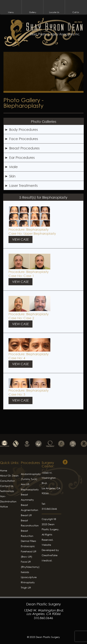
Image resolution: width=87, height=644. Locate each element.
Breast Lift (26, 515)
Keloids (25, 572)
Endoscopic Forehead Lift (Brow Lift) (29, 551)
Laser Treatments (23, 185)
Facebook (43, 629)
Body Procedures (24, 129)
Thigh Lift (26, 588)
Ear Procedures (22, 157)
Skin (12, 176)
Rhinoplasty (28, 582)
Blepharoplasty (37, 229)
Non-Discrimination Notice (8, 501)
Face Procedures (24, 139)
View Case (20, 239)
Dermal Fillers (28, 541)
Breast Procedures (24, 148)
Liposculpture (29, 577)
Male (13, 167)
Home (4, 470)
